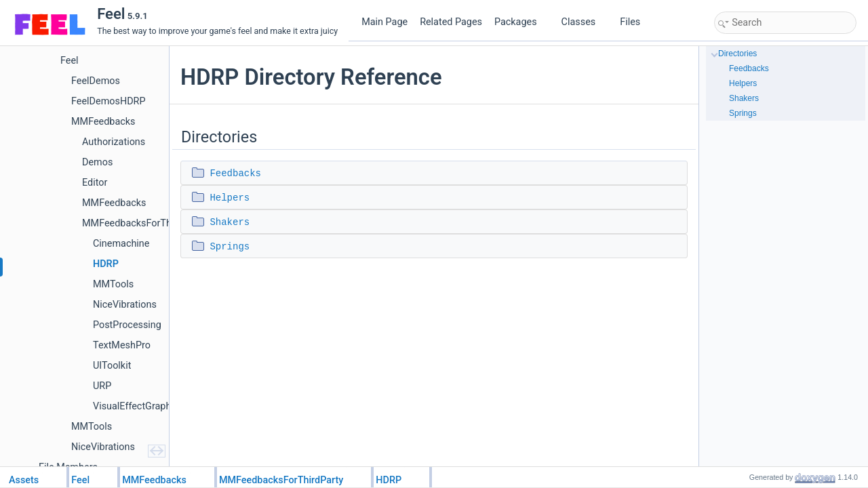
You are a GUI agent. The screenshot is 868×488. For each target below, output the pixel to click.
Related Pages (451, 22)
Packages (521, 22)
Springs (230, 247)
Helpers (230, 198)
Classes (584, 22)
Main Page (384, 22)
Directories (737, 54)
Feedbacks (235, 174)
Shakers (230, 222)
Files (635, 22)
